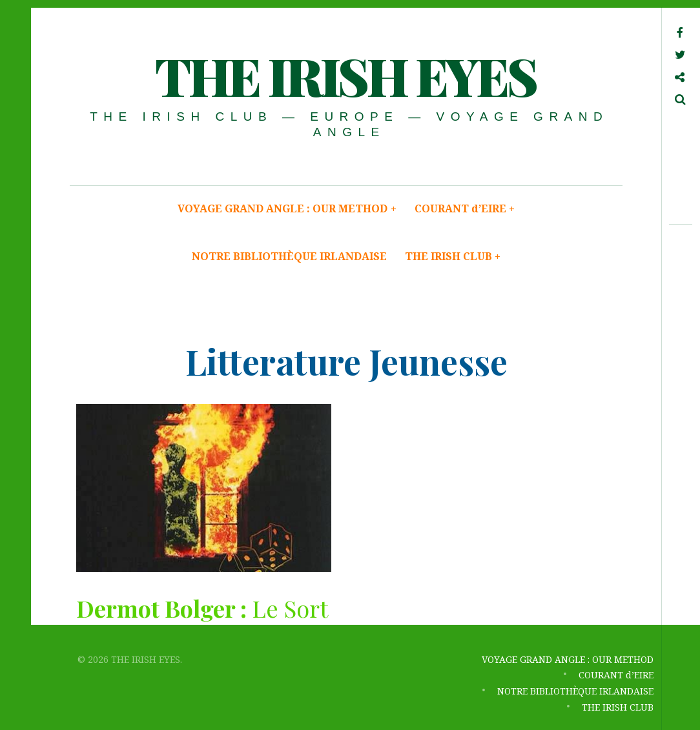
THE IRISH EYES (345, 75)
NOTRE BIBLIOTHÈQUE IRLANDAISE (289, 256)
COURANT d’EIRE (465, 208)
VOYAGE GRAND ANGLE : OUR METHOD (287, 208)
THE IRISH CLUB (453, 256)
